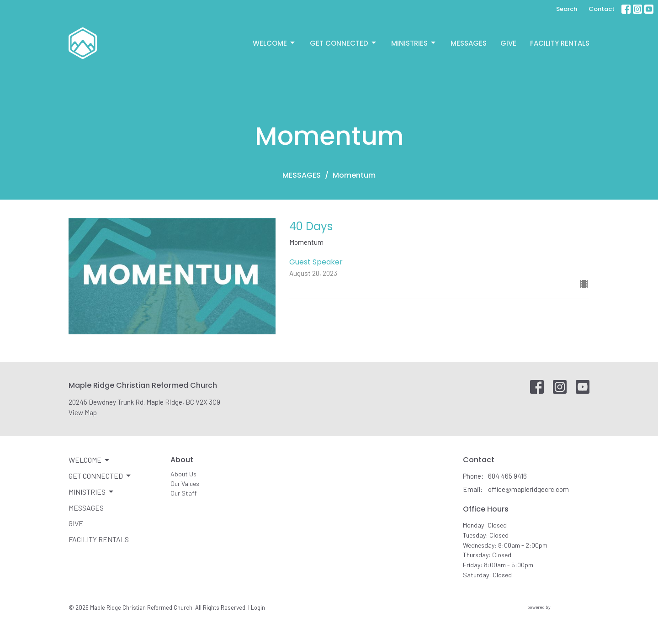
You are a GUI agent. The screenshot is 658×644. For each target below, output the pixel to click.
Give (508, 43)
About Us (183, 474)
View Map (83, 412)
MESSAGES (302, 175)
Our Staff (183, 493)
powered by (558, 607)
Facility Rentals (560, 43)
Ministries (414, 43)
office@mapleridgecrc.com (528, 489)
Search (567, 9)
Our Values (185, 483)
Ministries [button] (92, 492)
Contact (602, 9)
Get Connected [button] (100, 476)
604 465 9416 (507, 476)
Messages (469, 43)
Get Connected (344, 43)
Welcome (274, 43)
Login (258, 607)
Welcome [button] (90, 460)
